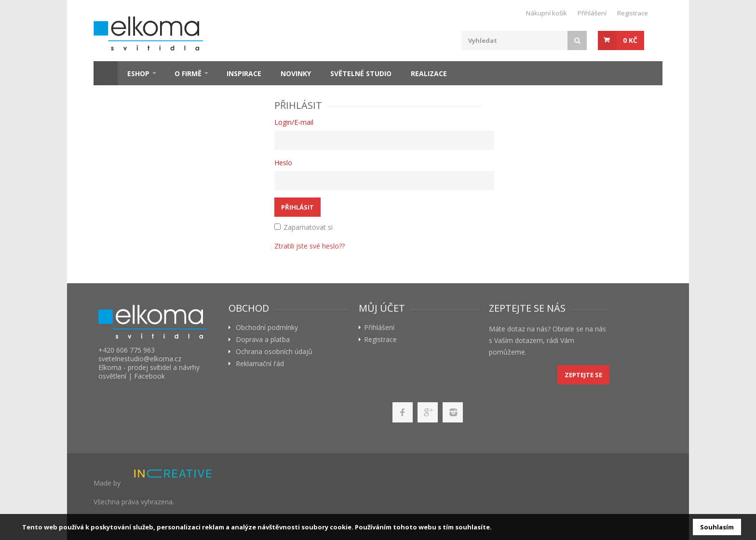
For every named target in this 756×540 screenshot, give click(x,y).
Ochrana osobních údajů (274, 352)
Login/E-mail (294, 122)
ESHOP (138, 73)
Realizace (429, 73)
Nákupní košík (547, 13)
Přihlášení (592, 13)
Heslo (283, 163)
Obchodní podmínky (267, 328)
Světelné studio (361, 73)
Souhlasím (717, 527)
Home (106, 73)
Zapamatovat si (304, 227)
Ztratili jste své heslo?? (310, 246)
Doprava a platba (263, 340)
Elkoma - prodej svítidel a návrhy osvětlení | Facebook (149, 372)
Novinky (296, 73)
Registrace (633, 13)
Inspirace (244, 73)
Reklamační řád (260, 364)
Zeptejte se (583, 375)
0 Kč (630, 40)
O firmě (188, 73)
